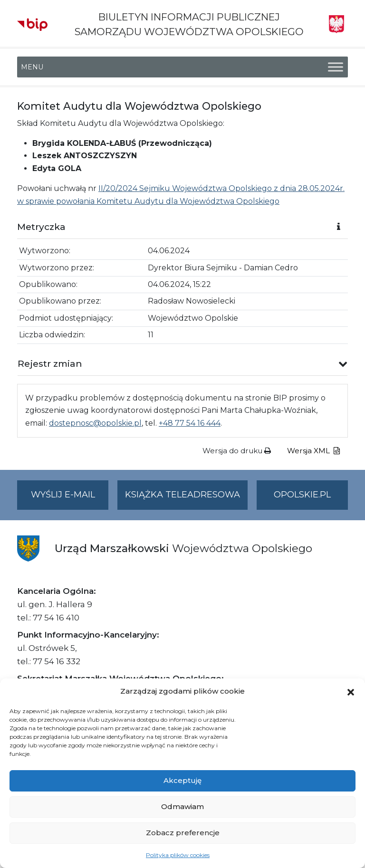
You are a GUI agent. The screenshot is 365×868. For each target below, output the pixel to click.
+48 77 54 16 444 (190, 423)
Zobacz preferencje (183, 833)
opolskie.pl (302, 495)
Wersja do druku (237, 451)
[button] (351, 691)
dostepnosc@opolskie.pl (95, 423)
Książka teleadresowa (182, 495)
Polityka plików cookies (178, 855)
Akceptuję (182, 780)
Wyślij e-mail (70, 499)
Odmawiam (182, 806)
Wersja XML (313, 451)
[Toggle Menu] (336, 67)
